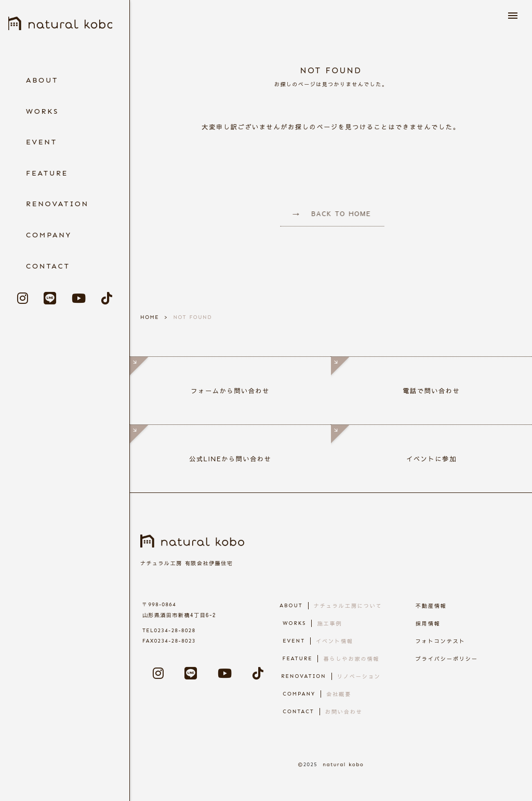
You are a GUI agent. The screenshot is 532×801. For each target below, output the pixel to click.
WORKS (42, 111)
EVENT (42, 142)
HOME (150, 317)
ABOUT (42, 80)
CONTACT (48, 266)
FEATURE (47, 173)
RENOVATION (57, 204)
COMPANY (49, 235)
